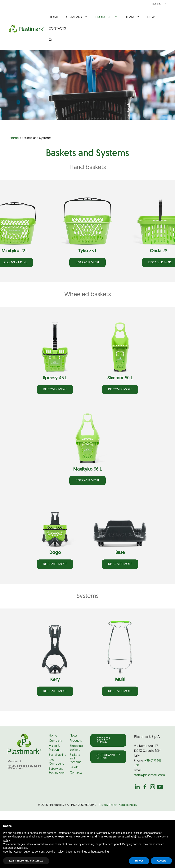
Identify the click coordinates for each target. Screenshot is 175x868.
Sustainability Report (108, 757)
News (152, 17)
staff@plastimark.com (149, 775)
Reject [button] (139, 861)
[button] (50, 40)
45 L (55, 378)
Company (79, 17)
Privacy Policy (108, 805)
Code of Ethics (103, 740)
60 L (120, 378)
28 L (160, 251)
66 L (87, 469)
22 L (15, 251)
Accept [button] (161, 861)
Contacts (57, 29)
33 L (88, 251)
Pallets (74, 767)
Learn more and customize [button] (26, 861)
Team (134, 17)
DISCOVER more (87, 262)
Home (54, 17)
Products (108, 17)
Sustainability (58, 755)
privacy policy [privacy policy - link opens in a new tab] (102, 833)
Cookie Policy (128, 805)
